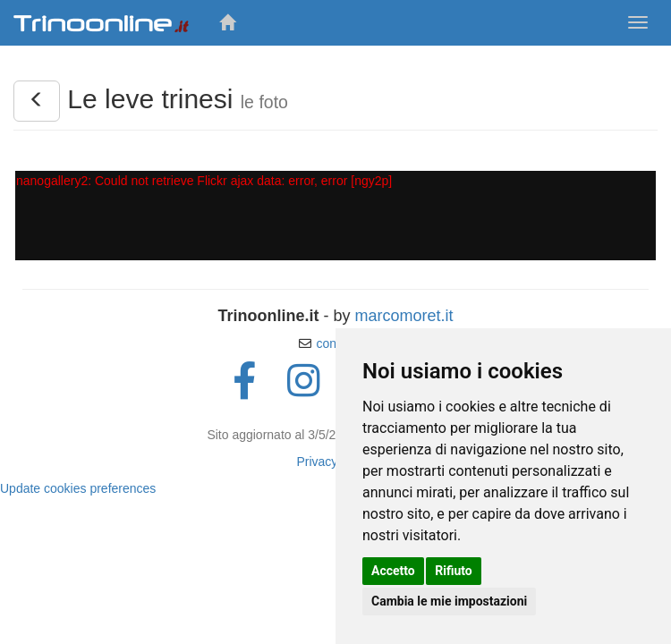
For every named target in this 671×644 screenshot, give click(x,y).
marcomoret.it (403, 316)
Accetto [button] (393, 571)
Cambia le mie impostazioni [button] (449, 601)
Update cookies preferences (78, 488)
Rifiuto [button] (454, 571)
